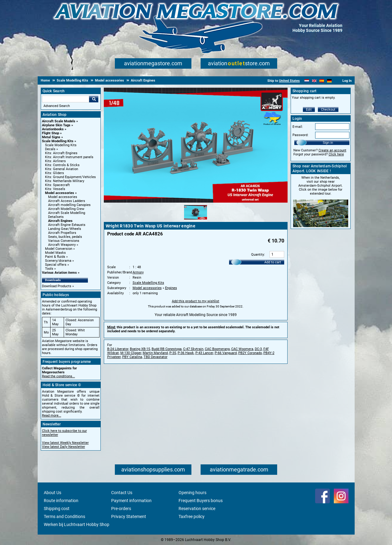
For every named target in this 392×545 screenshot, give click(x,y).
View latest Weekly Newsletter (65, 443)
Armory (138, 272)
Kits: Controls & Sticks (62, 165)
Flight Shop (51, 133)
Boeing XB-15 (140, 349)
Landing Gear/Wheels (65, 229)
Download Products (57, 286)
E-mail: (298, 127)
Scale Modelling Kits (58, 141)
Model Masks (55, 253)
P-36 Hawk (186, 353)
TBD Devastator (156, 357)
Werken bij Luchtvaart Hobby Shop (77, 524)
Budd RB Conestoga (167, 349)
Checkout (328, 110)
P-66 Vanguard (226, 353)
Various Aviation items (59, 273)
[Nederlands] (307, 81)
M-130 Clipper (131, 353)
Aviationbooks (53, 129)
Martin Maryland (155, 353)
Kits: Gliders (55, 173)
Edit (309, 110)
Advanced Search (57, 106)
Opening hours (192, 493)
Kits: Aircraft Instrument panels (69, 157)
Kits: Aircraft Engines (61, 153)
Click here (336, 154)
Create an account (332, 150)
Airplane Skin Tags (56, 125)
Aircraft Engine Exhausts (67, 225)
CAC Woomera (242, 349)
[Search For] (66, 99)
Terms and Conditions (64, 516)
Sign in (328, 143)
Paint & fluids (55, 257)
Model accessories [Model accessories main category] (63, 197)
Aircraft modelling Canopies (69, 205)
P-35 (173, 353)
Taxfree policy (192, 516)
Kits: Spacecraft (57, 185)
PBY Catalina (132, 357)
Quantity (258, 255)
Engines (171, 288)
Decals (50, 149)
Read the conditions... (58, 376)
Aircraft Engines (60, 221)
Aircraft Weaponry (62, 245)
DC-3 (258, 349)
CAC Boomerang (217, 349)
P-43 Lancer (204, 353)
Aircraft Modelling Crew (66, 209)
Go (94, 99)
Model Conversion (59, 249)
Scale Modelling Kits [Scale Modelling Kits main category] (61, 145)
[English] (314, 81)
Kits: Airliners (55, 161)
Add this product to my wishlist (196, 301)
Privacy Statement (129, 516)
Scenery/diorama (58, 261)
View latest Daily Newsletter (64, 447)
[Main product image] (196, 201)
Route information (61, 501)
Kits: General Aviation (62, 169)
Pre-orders (121, 509)
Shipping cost (57, 509)
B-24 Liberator (118, 349)
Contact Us (122, 493)
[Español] (322, 81)
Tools (49, 269)
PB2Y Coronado (250, 353)
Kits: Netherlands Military (65, 181)
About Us (53, 493)
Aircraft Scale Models (59, 121)
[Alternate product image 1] (196, 220)
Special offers (56, 265)
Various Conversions (64, 241)
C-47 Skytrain (193, 349)
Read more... (52, 415)
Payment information (131, 501)
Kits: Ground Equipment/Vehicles (70, 177)
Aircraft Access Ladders (67, 201)
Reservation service (197, 509)
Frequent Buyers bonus (201, 501)
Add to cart (273, 262)
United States (289, 81)
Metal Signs (51, 137)
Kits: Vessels (55, 189)
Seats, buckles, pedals (65, 237)
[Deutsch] (329, 81)
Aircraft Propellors (62, 233)
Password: (300, 135)
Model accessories (60, 193)
